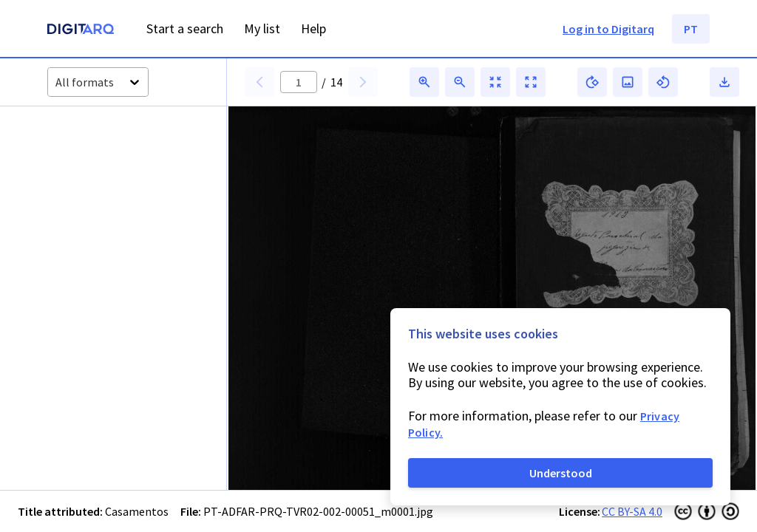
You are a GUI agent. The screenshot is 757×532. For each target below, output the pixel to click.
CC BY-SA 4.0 (632, 511)
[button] (80, 157)
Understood (561, 473)
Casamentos (137, 511)
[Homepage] (81, 31)
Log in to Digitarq (608, 29)
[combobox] (57, 82)
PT (691, 29)
